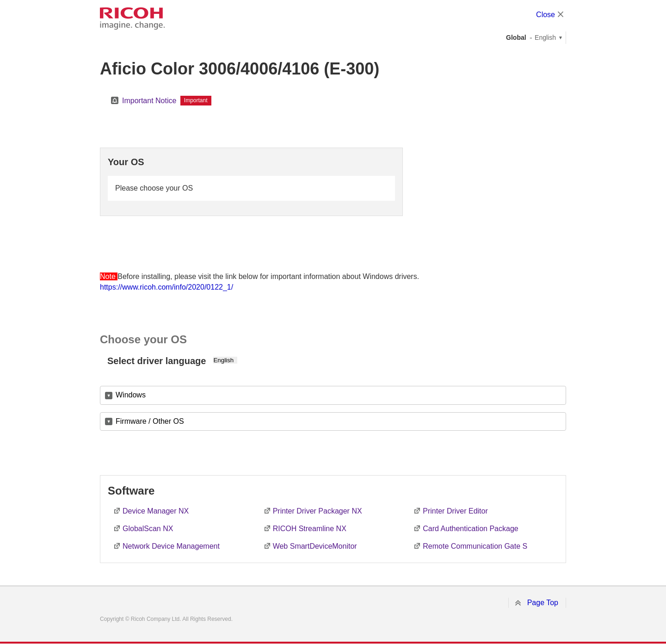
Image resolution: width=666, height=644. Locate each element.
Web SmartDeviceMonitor (315, 546)
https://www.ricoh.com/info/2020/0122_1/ (166, 287)
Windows (131, 395)
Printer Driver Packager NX (318, 511)
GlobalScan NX (148, 529)
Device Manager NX (156, 511)
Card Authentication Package (470, 529)
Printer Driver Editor (455, 511)
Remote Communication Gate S (475, 546)
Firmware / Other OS (150, 421)
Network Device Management (171, 546)
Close (546, 15)
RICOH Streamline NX (310, 529)
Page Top (543, 603)
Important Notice (149, 101)
